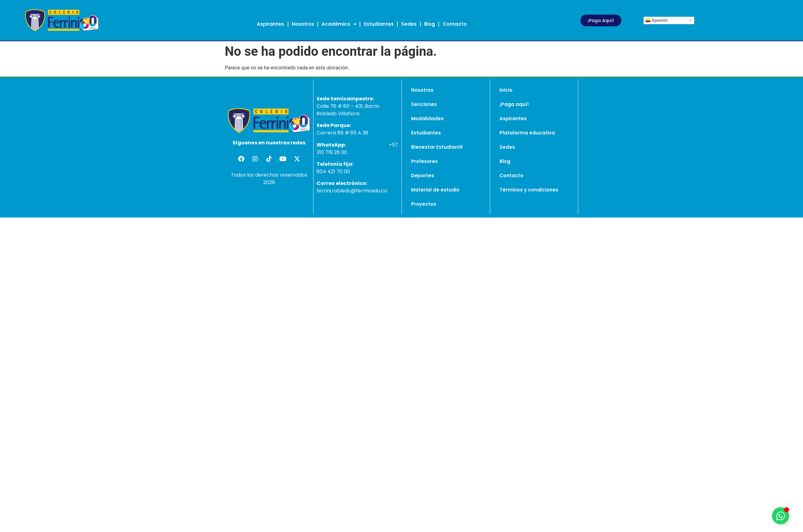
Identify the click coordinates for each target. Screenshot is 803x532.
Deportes (423, 176)
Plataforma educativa (527, 133)
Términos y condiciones (529, 190)
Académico (339, 24)
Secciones (424, 104)
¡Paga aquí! (514, 104)
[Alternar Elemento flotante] (781, 516)
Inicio (506, 90)
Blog (430, 24)
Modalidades (427, 119)
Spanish (657, 20)
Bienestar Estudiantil (437, 147)
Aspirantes (270, 24)
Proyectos (424, 204)
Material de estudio (435, 190)
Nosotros (303, 24)
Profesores (424, 161)
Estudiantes (379, 24)
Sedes (409, 24)
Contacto (455, 24)
